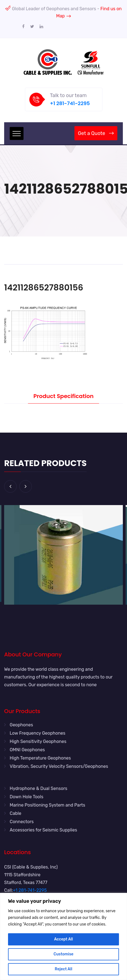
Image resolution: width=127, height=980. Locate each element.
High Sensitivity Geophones (38, 741)
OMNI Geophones (27, 750)
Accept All (63, 939)
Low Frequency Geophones (37, 733)
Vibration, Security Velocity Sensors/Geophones (59, 766)
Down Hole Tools (27, 797)
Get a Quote (96, 133)
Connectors (22, 822)
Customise (64, 954)
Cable (15, 813)
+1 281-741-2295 (70, 103)
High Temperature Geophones (40, 758)
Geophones (21, 725)
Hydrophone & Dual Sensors (38, 788)
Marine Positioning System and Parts (47, 805)
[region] (63, 936)
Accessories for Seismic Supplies (43, 830)
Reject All (63, 969)
